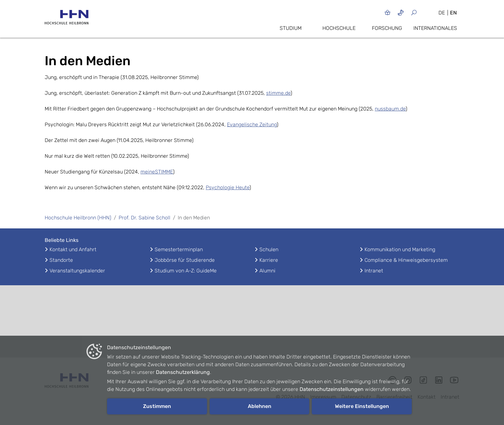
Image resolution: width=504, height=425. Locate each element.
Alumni (267, 271)
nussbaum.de (390, 109)
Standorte (61, 260)
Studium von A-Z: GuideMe (186, 271)
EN (453, 13)
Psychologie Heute (228, 187)
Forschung (387, 28)
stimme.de (278, 93)
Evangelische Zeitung (252, 124)
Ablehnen (260, 406)
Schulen (269, 249)
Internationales (435, 28)
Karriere (269, 260)
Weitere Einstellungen (362, 406)
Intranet (374, 271)
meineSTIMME (157, 172)
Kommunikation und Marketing (400, 249)
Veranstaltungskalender (77, 271)
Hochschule (339, 28)
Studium (291, 28)
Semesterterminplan (179, 249)
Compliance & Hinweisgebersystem (406, 260)
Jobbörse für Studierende (185, 260)
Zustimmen (157, 406)
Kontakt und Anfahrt (73, 249)
